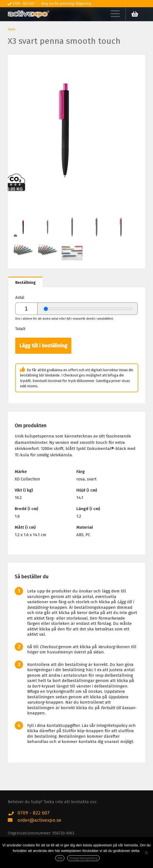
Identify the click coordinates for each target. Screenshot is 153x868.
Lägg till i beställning (43, 346)
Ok (60, 858)
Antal (20, 298)
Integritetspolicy (83, 858)
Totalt (20, 329)
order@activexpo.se (39, 820)
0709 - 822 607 (34, 813)
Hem (12, 29)
